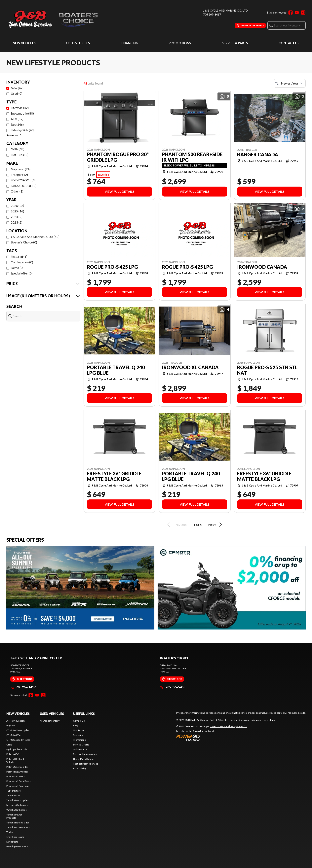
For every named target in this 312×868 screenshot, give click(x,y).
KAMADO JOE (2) (23, 186)
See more (14, 135)
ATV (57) (17, 119)
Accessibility (80, 768)
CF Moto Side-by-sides (18, 740)
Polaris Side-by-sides (17, 767)
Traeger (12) (19, 175)
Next (216, 525)
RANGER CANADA (258, 155)
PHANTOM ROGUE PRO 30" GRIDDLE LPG (118, 157)
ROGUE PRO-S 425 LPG (112, 267)
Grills (9, 745)
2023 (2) (17, 222)
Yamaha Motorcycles (18, 800)
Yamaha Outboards (17, 810)
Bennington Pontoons (18, 846)
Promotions (180, 43)
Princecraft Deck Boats (19, 781)
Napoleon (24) (21, 169)
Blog (75, 725)
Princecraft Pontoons (18, 786)
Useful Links (84, 714)
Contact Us (289, 43)
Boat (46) (17, 124)
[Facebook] (291, 13)
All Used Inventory (50, 721)
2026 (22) (17, 206)
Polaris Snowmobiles (17, 772)
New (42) (17, 88)
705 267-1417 (212, 14)
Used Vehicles (78, 43)
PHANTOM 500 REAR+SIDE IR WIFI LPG (192, 157)
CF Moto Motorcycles (18, 730)
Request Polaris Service (86, 764)
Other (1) (17, 191)
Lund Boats (12, 842)
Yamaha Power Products (14, 816)
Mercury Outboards (17, 805)
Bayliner (11, 725)
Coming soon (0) (22, 262)
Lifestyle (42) (20, 108)
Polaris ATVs (13, 754)
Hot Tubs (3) (19, 155)
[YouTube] (297, 13)
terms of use (269, 720)
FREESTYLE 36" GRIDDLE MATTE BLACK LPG (114, 476)
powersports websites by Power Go (228, 726)
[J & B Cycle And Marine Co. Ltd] (56, 19)
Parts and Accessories (85, 754)
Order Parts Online (83, 759)
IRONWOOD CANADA (262, 267)
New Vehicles (24, 43)
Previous (176, 525)
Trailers (10, 832)
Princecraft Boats (16, 776)
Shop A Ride (199, 731)
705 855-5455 (173, 687)
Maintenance (80, 749)
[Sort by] (290, 83)
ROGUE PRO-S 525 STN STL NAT (267, 370)
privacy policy (250, 720)
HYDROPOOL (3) (23, 180)
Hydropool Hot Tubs (17, 749)
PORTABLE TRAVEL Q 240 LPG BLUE (116, 370)
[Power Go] (212, 738)
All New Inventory (16, 721)
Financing (129, 43)
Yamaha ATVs (13, 796)
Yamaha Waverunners (18, 827)
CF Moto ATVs (14, 735)
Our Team (78, 730)
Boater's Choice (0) (24, 242)
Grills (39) (18, 149)
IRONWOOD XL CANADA (190, 367)
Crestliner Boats (15, 837)
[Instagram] (303, 13)
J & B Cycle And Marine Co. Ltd (225, 10)
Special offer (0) (22, 273)
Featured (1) (19, 256)
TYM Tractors (14, 791)
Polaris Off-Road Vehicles (15, 760)
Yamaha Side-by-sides (18, 823)
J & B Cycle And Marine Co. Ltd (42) (35, 237)
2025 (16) (17, 211)
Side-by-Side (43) (23, 130)
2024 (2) (17, 217)
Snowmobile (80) (22, 113)
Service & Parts (235, 43)
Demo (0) (17, 268)
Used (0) (17, 93)
